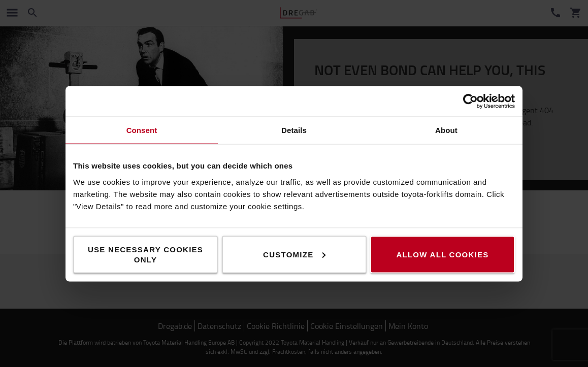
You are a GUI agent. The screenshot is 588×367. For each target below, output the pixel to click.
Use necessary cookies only (145, 254)
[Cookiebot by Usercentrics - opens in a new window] (470, 101)
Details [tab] (294, 130)
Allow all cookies (442, 254)
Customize (294, 254)
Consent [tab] (142, 130)
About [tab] (446, 130)
